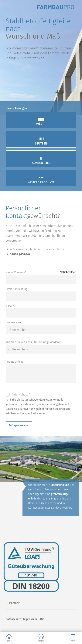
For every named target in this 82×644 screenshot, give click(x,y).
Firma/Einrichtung (16, 289)
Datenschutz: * (21, 394)
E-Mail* (10, 306)
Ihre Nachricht (14, 362)
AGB (42, 619)
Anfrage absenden (19, 425)
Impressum (30, 619)
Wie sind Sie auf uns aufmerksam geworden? (33, 342)
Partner (14, 603)
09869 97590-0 (20, 254)
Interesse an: (14, 323)
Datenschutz (13, 619)
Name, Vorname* (16, 272)
